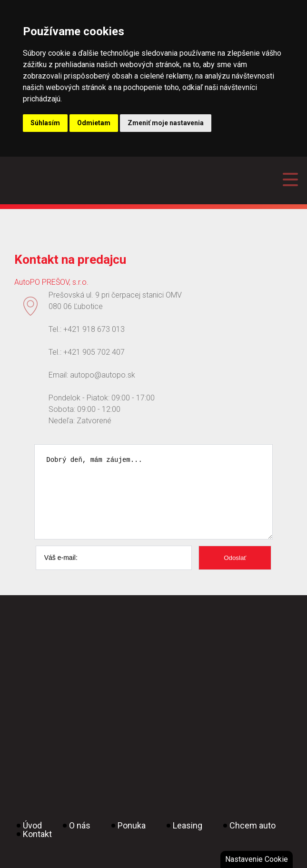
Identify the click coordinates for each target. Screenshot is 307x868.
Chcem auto (253, 840)
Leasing (188, 840)
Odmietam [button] (94, 123)
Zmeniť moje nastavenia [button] (166, 123)
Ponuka (132, 840)
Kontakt (37, 848)
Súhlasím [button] (45, 123)
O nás (80, 840)
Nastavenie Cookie (257, 859)
